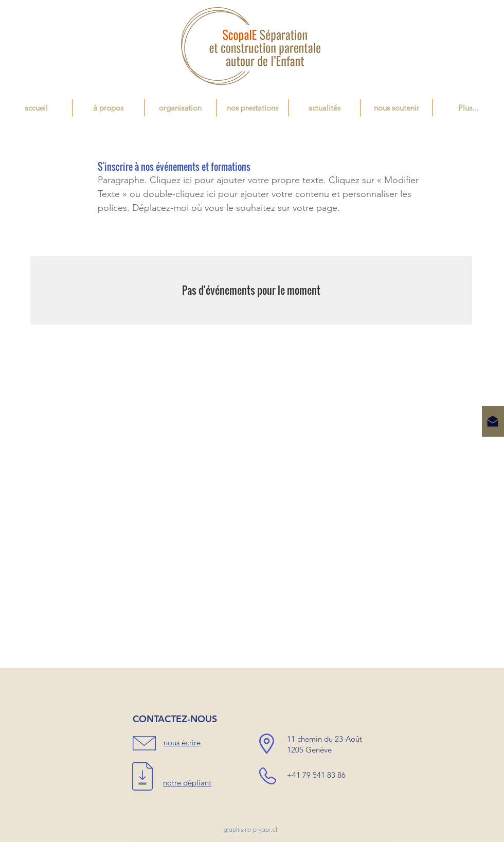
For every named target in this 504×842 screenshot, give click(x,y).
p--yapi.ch (266, 829)
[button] (252, 108)
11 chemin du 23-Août (325, 739)
